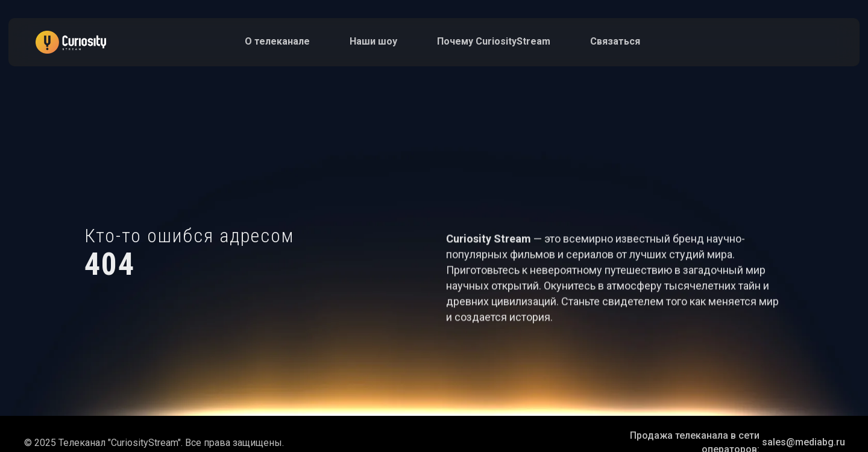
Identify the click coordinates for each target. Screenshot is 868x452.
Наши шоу (373, 41)
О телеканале (277, 41)
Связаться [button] (615, 41)
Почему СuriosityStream (494, 41)
